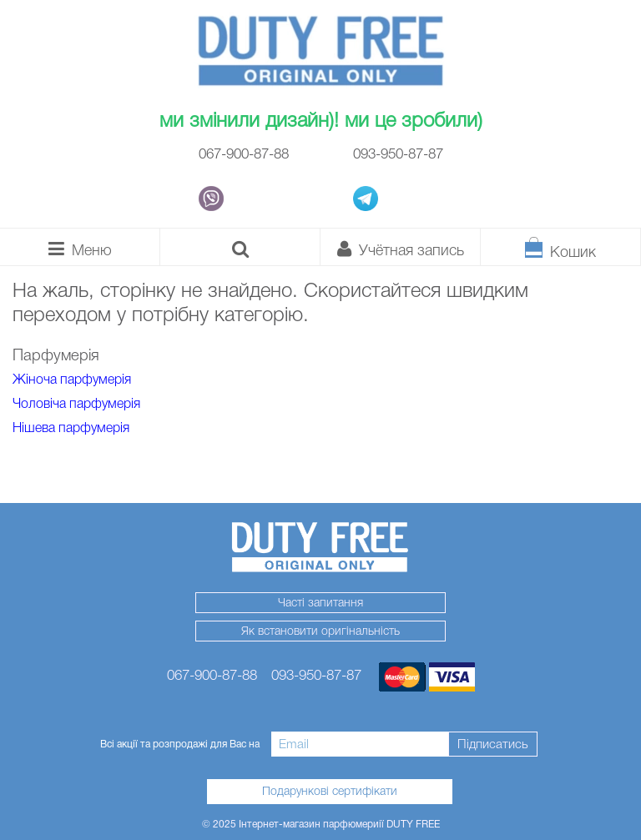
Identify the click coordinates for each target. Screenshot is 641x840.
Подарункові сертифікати (330, 791)
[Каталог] (80, 247)
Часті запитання (320, 602)
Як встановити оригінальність (320, 631)
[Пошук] (240, 247)
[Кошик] (561, 247)
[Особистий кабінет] (401, 247)
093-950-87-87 (398, 154)
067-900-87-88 (244, 154)
